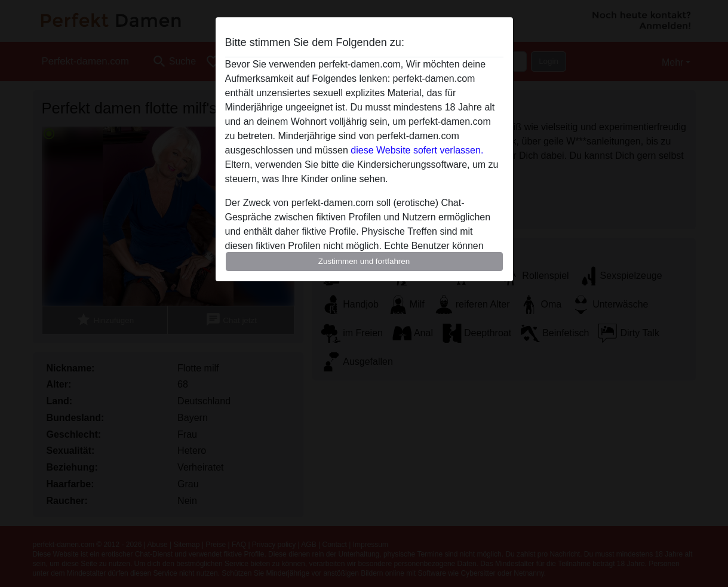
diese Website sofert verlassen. (417, 150)
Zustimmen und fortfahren (364, 261)
